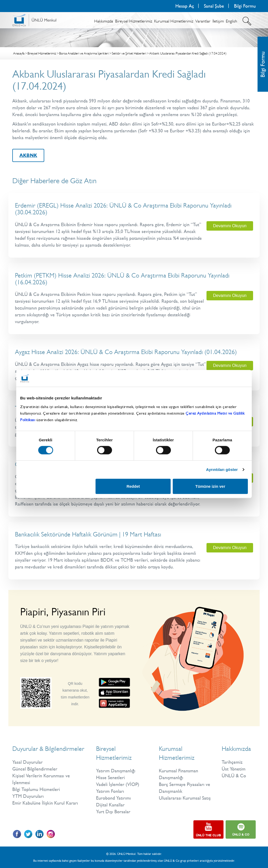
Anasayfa (19, 53)
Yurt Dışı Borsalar (113, 812)
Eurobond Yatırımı (113, 798)
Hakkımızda (104, 21)
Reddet (133, 486)
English (231, 21)
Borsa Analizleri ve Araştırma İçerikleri (84, 53)
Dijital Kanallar (110, 805)
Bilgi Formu (245, 6)
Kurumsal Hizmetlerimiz (174, 21)
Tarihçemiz (232, 762)
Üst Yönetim (234, 769)
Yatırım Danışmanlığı (116, 771)
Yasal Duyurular (27, 762)
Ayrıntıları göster (222, 470)
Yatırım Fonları (110, 791)
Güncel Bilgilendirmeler (35, 769)
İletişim (218, 21)
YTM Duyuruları (28, 796)
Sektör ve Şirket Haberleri (129, 53)
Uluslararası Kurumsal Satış (185, 798)
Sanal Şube (214, 6)
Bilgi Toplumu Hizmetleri (36, 789)
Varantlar (203, 21)
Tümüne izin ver (210, 486)
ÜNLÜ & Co (234, 776)
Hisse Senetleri (110, 778)
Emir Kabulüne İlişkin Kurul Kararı (45, 803)
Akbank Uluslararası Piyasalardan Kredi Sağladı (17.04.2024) (188, 53)
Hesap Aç (185, 6)
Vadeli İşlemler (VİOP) (118, 784)
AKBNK (28, 155)
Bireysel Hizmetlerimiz (134, 21)
